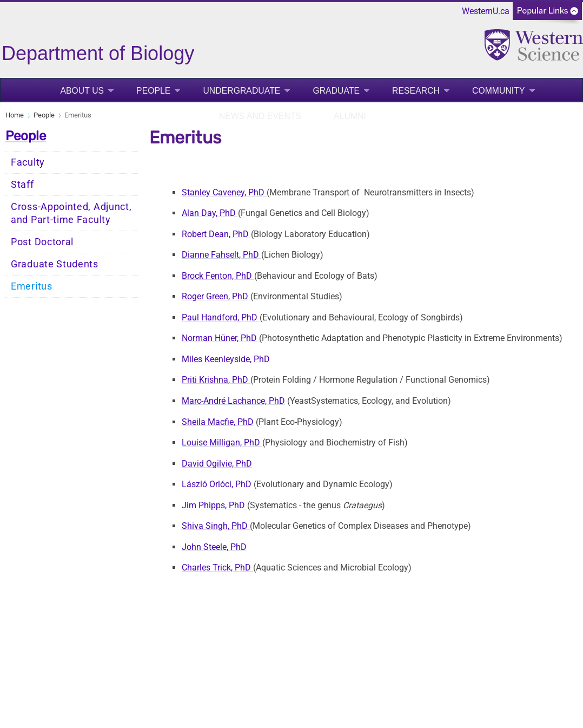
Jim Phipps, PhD (214, 505)
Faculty (28, 162)
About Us (82, 91)
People (153, 91)
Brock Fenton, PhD (218, 276)
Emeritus (32, 286)
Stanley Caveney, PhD (224, 192)
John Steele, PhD (214, 547)
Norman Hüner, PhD (220, 338)
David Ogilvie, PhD (217, 464)
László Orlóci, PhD (218, 484)
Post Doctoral (42, 242)
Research (416, 91)
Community (499, 91)
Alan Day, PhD (210, 213)
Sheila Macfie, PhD (218, 422)
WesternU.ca (486, 11)
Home (15, 115)
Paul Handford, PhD (221, 317)
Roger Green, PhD (216, 296)
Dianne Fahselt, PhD (221, 255)
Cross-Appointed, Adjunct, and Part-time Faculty (71, 213)
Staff (22, 185)
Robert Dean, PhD (216, 234)
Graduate (336, 91)
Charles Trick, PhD (217, 568)
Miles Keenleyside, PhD (226, 359)
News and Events (260, 116)
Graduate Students (55, 264)
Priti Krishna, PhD (216, 380)
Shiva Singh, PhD (216, 526)
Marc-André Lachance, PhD (233, 401)
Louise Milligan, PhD (222, 442)
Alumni (350, 116)
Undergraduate (241, 91)
